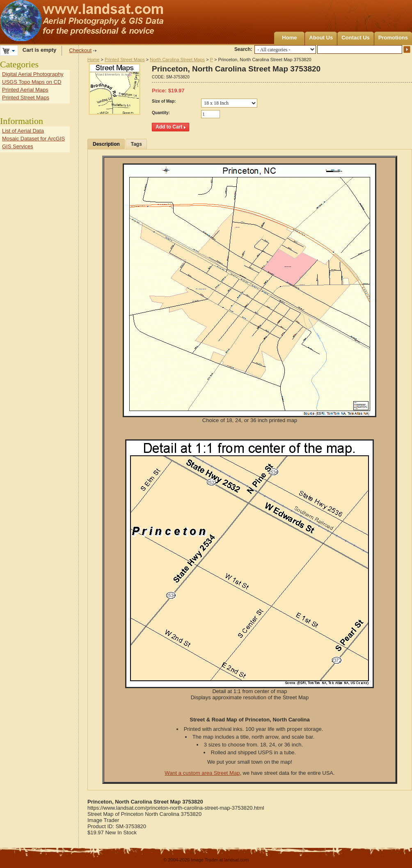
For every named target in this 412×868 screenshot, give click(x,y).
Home (289, 38)
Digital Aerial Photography (33, 74)
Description (106, 144)
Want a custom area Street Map (202, 773)
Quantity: (161, 113)
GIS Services (18, 146)
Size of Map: (164, 101)
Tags (136, 144)
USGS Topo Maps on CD (32, 82)
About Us (321, 38)
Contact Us (356, 38)
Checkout (80, 50)
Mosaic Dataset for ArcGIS (33, 139)
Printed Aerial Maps (25, 90)
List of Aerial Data (23, 131)
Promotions (393, 38)
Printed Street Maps (125, 60)
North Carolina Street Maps (177, 60)
